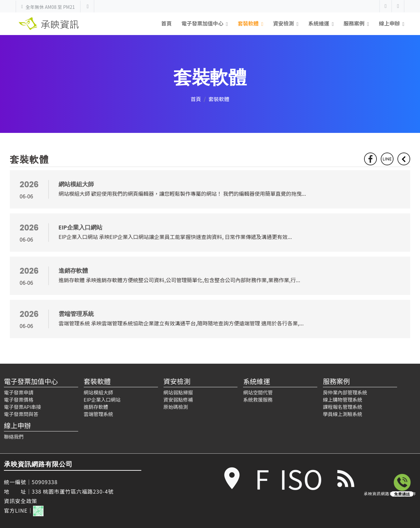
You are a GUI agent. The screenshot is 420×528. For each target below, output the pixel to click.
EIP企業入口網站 (102, 400)
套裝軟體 (97, 381)
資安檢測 (177, 381)
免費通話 (402, 494)
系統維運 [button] (319, 23)
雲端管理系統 (98, 414)
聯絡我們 (14, 437)
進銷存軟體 (96, 407)
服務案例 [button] (354, 23)
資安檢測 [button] (284, 23)
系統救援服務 (258, 400)
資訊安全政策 (21, 501)
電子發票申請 (19, 392)
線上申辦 (17, 425)
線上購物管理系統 (342, 400)
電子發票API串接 (22, 407)
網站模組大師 (98, 392)
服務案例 (336, 381)
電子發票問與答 (21, 414)
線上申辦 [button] (389, 23)
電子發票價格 (19, 400)
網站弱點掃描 (178, 392)
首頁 (166, 23)
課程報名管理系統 (342, 407)
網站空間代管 (258, 392)
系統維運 (256, 381)
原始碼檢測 (176, 407)
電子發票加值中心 (31, 381)
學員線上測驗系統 (342, 414)
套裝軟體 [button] (248, 23)
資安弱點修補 (178, 400)
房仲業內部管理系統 (345, 392)
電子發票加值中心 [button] (202, 23)
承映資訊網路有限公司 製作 (390, 494)
